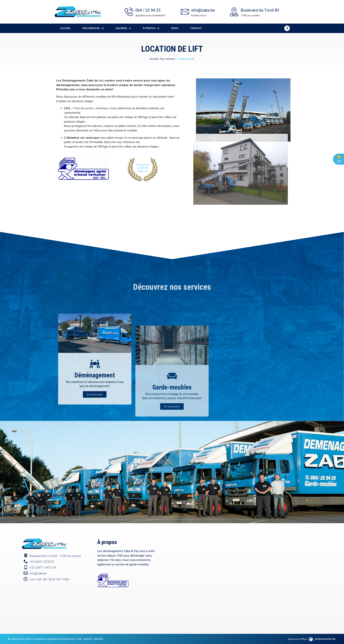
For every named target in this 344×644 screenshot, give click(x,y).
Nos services (93, 28)
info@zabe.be (203, 10)
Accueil (65, 28)
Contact (196, 28)
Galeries (123, 28)
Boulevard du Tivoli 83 (260, 10)
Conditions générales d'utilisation (54, 639)
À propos (151, 28)
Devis (175, 28)
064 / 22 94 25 (148, 10)
